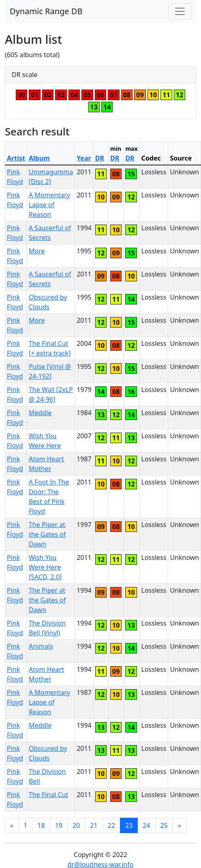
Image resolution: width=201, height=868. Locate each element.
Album (39, 158)
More (37, 251)
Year (84, 158)
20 (76, 825)
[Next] (180, 825)
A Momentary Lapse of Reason (49, 205)
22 (111, 825)
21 (94, 825)
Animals (41, 646)
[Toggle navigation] (180, 11)
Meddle (40, 413)
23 (129, 825)
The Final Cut (48, 795)
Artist (16, 158)
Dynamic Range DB (46, 11)
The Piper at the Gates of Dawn (47, 534)
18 (41, 825)
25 (164, 825)
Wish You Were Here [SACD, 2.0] (45, 567)
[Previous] (12, 825)
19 (59, 825)
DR (100, 158)
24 (146, 825)
